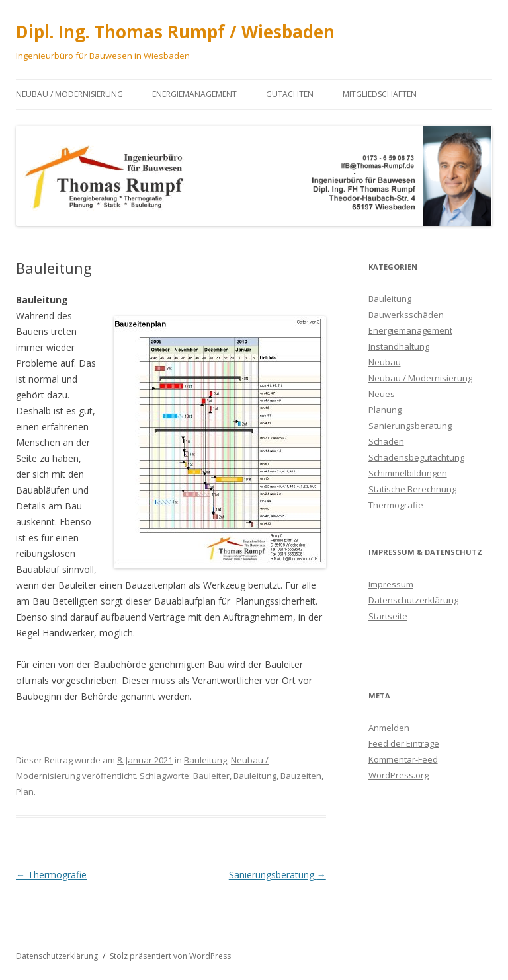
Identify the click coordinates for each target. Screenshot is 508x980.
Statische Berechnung (412, 489)
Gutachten (290, 94)
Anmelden (389, 728)
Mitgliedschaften (380, 94)
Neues (382, 394)
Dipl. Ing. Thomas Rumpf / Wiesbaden (175, 32)
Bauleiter (211, 776)
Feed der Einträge (404, 743)
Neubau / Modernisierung (69, 94)
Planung (385, 410)
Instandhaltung (399, 346)
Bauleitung (205, 760)
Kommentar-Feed (403, 759)
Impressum (391, 584)
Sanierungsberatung (277, 875)
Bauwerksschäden (406, 315)
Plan (25, 792)
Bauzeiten (301, 776)
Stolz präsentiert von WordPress (170, 956)
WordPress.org (399, 775)
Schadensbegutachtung (416, 457)
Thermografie (51, 875)
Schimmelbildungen (408, 473)
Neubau (385, 362)
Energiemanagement (194, 94)
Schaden (386, 441)
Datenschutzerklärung (413, 600)
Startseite (388, 616)
